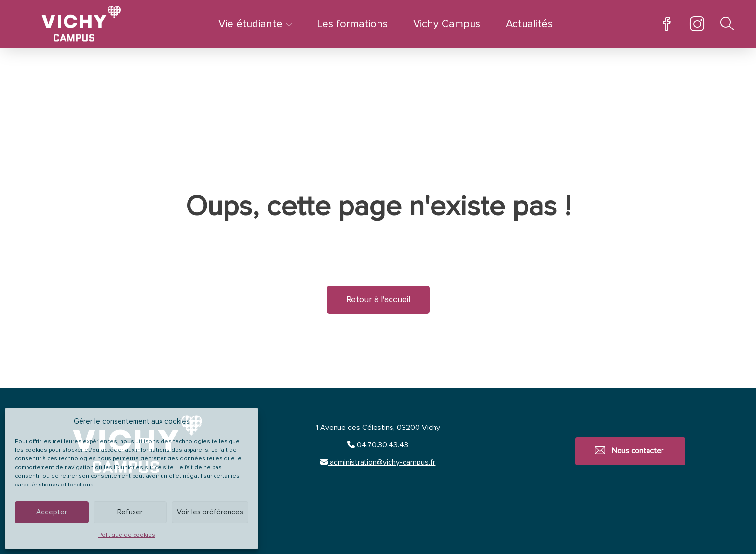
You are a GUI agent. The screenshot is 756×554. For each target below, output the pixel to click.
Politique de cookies (127, 535)
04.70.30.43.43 (378, 445)
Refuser (130, 512)
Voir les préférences (210, 512)
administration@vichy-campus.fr (378, 462)
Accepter (52, 512)
